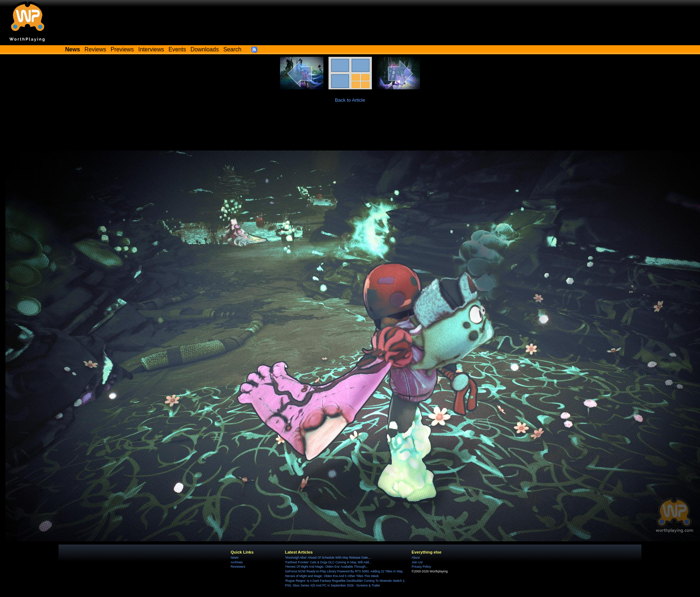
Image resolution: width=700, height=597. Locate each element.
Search (232, 49)
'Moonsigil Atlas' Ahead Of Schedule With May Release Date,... (328, 558)
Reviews (96, 49)
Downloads (205, 49)
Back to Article (350, 100)
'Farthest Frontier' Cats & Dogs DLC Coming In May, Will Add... (328, 562)
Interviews (151, 49)
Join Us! (417, 562)
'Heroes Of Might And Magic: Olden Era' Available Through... (326, 567)
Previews (122, 49)
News (235, 558)
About (416, 558)
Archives (237, 562)
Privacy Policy (421, 567)
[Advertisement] (350, 131)
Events (177, 49)
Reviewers (238, 567)
